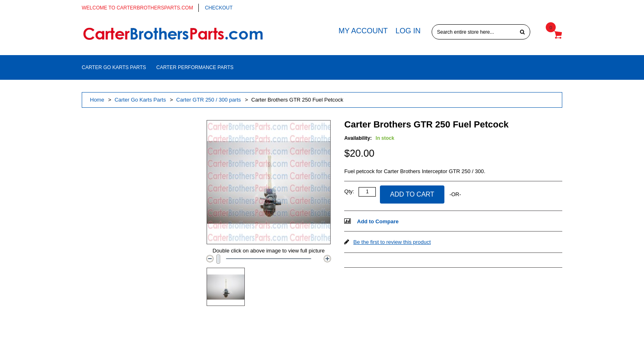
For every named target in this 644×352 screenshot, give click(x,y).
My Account (363, 31)
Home (97, 100)
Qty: (349, 191)
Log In (408, 31)
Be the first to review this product (392, 242)
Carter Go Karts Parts (140, 100)
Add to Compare (378, 221)
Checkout (219, 8)
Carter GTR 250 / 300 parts (209, 100)
